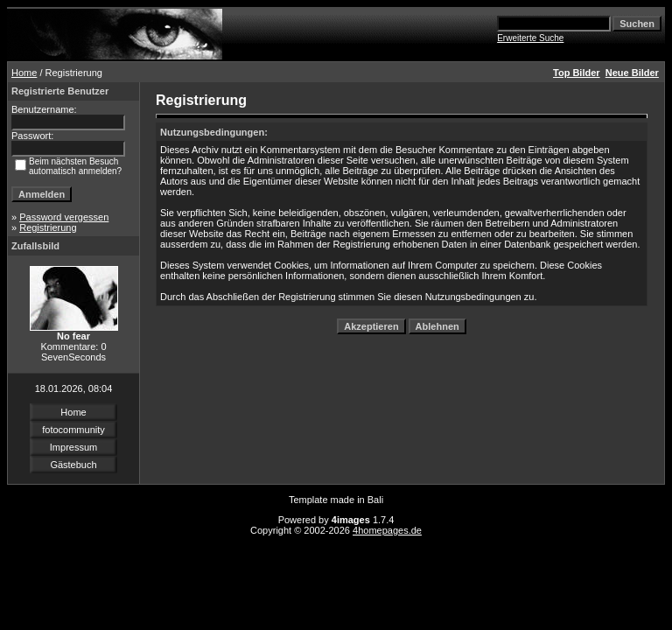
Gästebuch (73, 465)
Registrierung (48, 227)
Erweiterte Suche (530, 38)
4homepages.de (387, 530)
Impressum (73, 447)
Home (24, 73)
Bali (375, 500)
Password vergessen (64, 217)
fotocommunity (73, 430)
